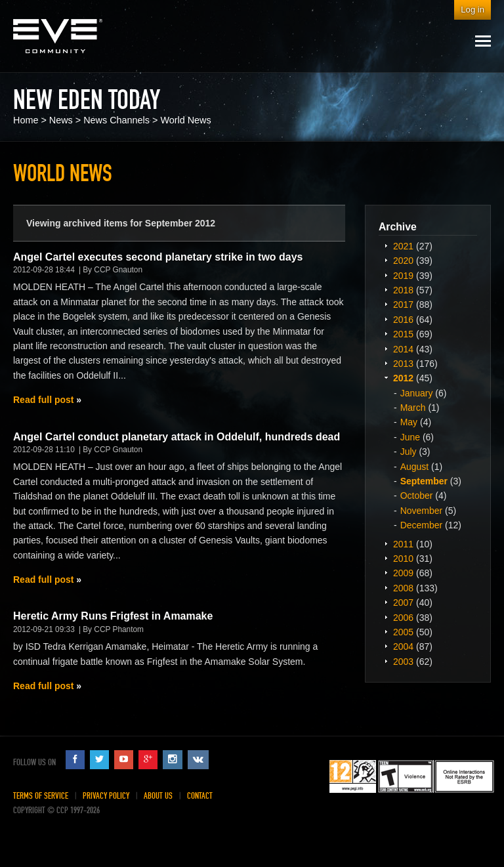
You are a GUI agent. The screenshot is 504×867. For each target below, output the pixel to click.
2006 (403, 618)
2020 (403, 261)
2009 (403, 573)
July (409, 452)
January (417, 393)
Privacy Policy (106, 796)
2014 (403, 349)
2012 (403, 378)
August (415, 467)
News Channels (116, 120)
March (413, 408)
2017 (403, 305)
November (422, 511)
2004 (403, 646)
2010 (403, 559)
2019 (403, 276)
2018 (403, 290)
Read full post (43, 400)
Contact (200, 796)
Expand (386, 245)
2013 (403, 364)
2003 (403, 662)
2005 (403, 632)
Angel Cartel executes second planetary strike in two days (158, 257)
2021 (403, 246)
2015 (403, 334)
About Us (158, 796)
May (409, 422)
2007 (403, 603)
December (422, 525)
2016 (403, 320)
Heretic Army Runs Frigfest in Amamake (113, 616)
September (424, 481)
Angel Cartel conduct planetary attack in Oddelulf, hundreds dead (177, 437)
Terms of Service (41, 796)
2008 (403, 588)
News (61, 120)
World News (185, 120)
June (410, 437)
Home (26, 120)
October (417, 496)
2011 (403, 544)
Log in (472, 10)
